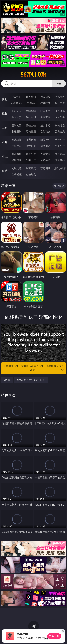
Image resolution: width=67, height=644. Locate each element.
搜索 (59, 84)
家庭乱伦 (31, 154)
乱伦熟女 (45, 131)
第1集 (7, 380)
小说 (5, 157)
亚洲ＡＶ (17, 111)
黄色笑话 (45, 160)
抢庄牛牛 (60, 103)
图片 (5, 142)
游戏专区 (60, 97)
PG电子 (17, 97)
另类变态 (60, 131)
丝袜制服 (31, 117)
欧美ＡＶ (45, 111)
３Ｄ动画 (60, 111)
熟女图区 (45, 146)
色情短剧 (31, 174)
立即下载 (54, 636)
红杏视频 (17, 174)
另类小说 (31, 160)
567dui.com (34, 75)
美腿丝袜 (17, 146)
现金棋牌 (45, 103)
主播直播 (45, 117)
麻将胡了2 (17, 103)
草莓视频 (45, 168)
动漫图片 (60, 140)
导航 (5, 171)
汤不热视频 (60, 168)
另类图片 (60, 146)
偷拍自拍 (31, 125)
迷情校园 (17, 160)
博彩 (5, 99)
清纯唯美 (31, 146)
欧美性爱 (60, 125)
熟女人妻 (17, 117)
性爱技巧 (60, 160)
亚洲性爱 (17, 125)
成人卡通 (45, 125)
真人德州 (31, 97)
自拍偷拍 (31, 111)
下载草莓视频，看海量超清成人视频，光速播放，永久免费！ (34, 368)
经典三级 (31, 131)
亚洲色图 (31, 140)
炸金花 (31, 103)
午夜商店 (31, 168)
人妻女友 (45, 154)
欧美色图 (45, 140)
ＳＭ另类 (60, 117)
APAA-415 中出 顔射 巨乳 (31, 380)
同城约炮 (17, 168)
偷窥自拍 (17, 140)
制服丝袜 (17, 131)
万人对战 (45, 97)
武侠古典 (60, 154)
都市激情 (17, 154)
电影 (5, 128)
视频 (5, 114)
